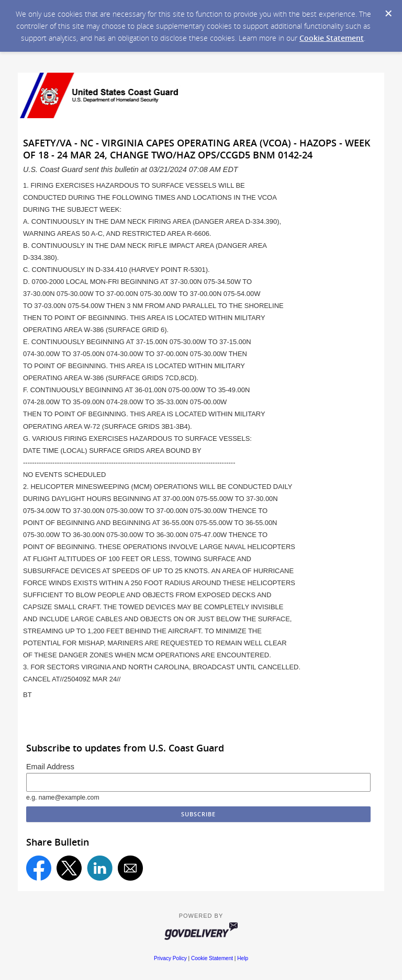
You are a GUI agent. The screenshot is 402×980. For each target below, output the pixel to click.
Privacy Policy (170, 958)
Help (243, 958)
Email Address (50, 767)
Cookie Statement (332, 38)
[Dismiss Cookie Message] (388, 14)
